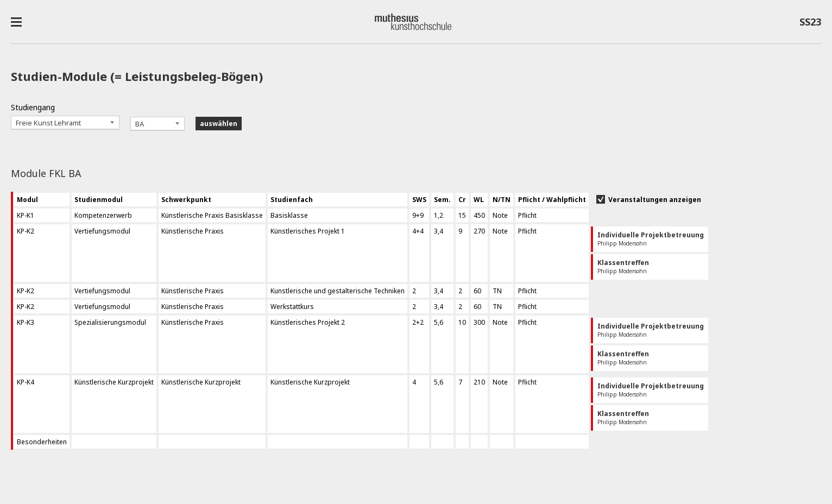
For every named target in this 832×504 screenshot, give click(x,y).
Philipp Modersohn (651, 239)
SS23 (810, 24)
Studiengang (33, 107)
